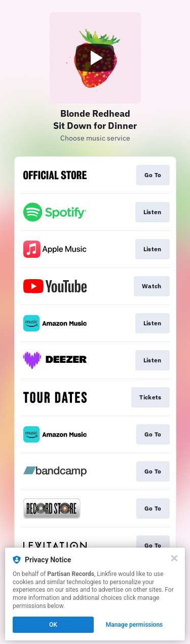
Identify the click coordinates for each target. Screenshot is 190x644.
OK (53, 625)
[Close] (174, 558)
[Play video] (95, 58)
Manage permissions (135, 625)
